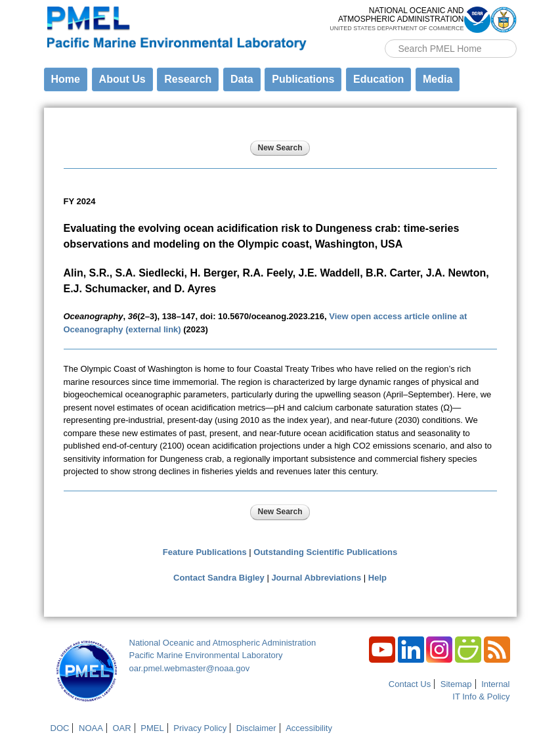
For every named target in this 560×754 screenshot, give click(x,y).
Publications (303, 79)
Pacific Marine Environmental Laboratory (206, 655)
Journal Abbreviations (316, 578)
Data (242, 79)
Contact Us (410, 684)
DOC (60, 728)
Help (377, 578)
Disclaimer (256, 728)
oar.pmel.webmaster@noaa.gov (190, 668)
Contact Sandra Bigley (219, 578)
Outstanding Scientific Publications (325, 552)
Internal (495, 684)
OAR (121, 728)
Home (66, 79)
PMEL (152, 728)
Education (378, 79)
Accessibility (309, 728)
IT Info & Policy (481, 697)
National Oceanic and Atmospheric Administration (223, 643)
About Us (122, 79)
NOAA (91, 728)
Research (188, 79)
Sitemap (456, 684)
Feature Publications (205, 552)
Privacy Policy (200, 728)
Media (438, 79)
